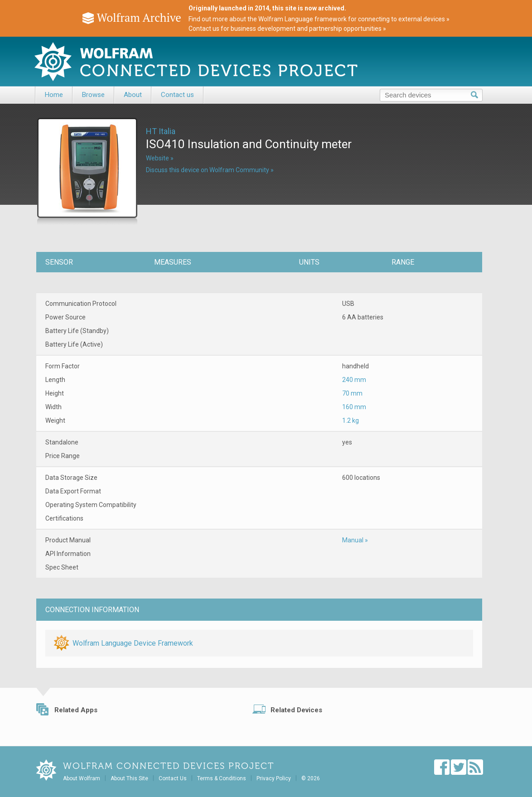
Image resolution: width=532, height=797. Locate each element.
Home (54, 95)
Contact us (177, 95)
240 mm (354, 380)
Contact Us (173, 778)
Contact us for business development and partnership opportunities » (287, 29)
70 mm (352, 393)
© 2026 (311, 778)
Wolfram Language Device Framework (133, 643)
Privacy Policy (274, 778)
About (133, 95)
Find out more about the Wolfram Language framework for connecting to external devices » (319, 19)
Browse (93, 95)
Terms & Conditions (222, 778)
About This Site (129, 778)
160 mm (354, 407)
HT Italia (161, 131)
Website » (160, 158)
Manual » (355, 540)
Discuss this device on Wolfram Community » (210, 170)
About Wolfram (82, 778)
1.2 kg (351, 420)
